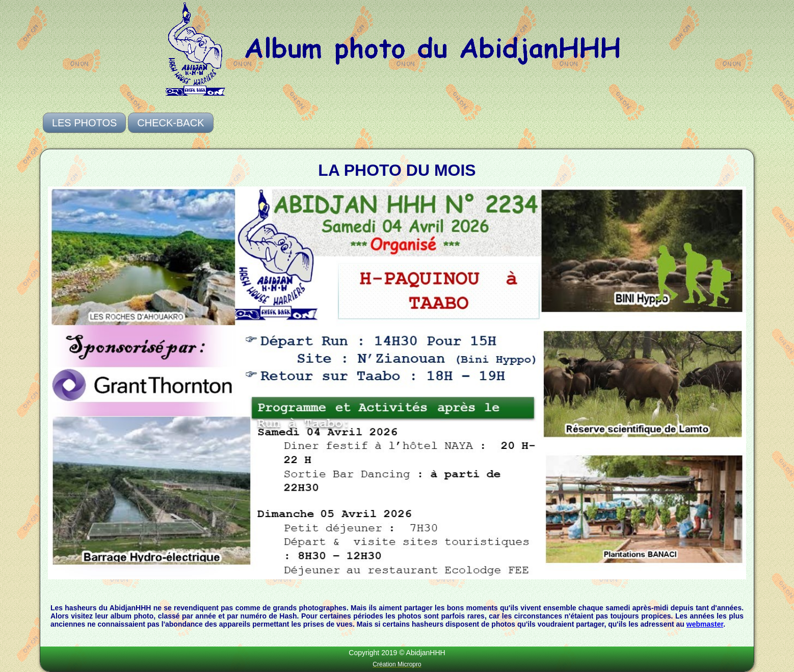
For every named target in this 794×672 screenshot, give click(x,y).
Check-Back (170, 123)
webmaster (705, 624)
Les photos (84, 123)
